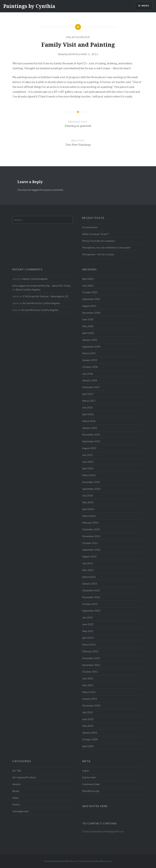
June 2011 (88, 678)
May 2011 (88, 685)
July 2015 (88, 455)
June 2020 (88, 319)
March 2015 (89, 475)
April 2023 (88, 279)
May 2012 (88, 631)
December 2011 (91, 658)
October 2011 (90, 672)
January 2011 (90, 699)
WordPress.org (91, 791)
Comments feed (91, 784)
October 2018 (90, 367)
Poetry (16, 804)
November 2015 (91, 434)
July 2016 (88, 407)
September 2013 (91, 550)
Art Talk (17, 771)
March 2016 (89, 421)
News (16, 798)
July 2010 (88, 712)
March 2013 (89, 577)
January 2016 (90, 428)
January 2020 (90, 340)
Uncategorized (78, 37)
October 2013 (90, 543)
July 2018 (88, 374)
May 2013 (88, 570)
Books (16, 791)
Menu (145, 6)
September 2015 (91, 441)
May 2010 (88, 726)
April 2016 (88, 414)
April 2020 (88, 333)
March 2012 (89, 645)
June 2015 (88, 462)
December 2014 (91, 482)
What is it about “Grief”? (96, 234)
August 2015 (89, 448)
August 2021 (89, 306)
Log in (86, 771)
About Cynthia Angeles (35, 279)
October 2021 (90, 292)
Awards (16, 784)
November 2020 (91, 313)
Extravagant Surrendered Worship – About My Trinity (42, 286)
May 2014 (88, 502)
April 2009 (88, 746)
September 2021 (91, 299)
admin (73, 54)
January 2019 (90, 360)
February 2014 (90, 523)
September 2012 (91, 611)
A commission (90, 227)
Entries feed (89, 777)
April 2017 (88, 394)
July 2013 (88, 563)
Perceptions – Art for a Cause (98, 254)
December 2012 (91, 590)
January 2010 (90, 733)
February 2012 (90, 651)
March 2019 (89, 353)
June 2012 (88, 624)
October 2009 (90, 739)
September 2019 (91, 347)
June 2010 (88, 719)
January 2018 (90, 380)
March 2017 (89, 401)
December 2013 (91, 529)
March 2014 (89, 516)
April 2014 (88, 509)
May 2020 (88, 326)
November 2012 (91, 597)
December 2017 (91, 387)
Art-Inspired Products (24, 777)
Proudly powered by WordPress (60, 861)
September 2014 (91, 489)
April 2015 (88, 468)
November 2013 (91, 536)
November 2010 (91, 705)
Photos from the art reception (99, 241)
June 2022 (88, 286)
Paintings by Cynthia (29, 6)
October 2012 (90, 604)
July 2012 (88, 617)
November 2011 (91, 665)
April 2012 (88, 638)
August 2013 (89, 556)
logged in (37, 190)
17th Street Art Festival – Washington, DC (46, 296)
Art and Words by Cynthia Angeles (41, 303)
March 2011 (89, 692)
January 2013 (90, 584)
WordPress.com (103, 861)
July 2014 (88, 495)
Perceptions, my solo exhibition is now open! (106, 247)
